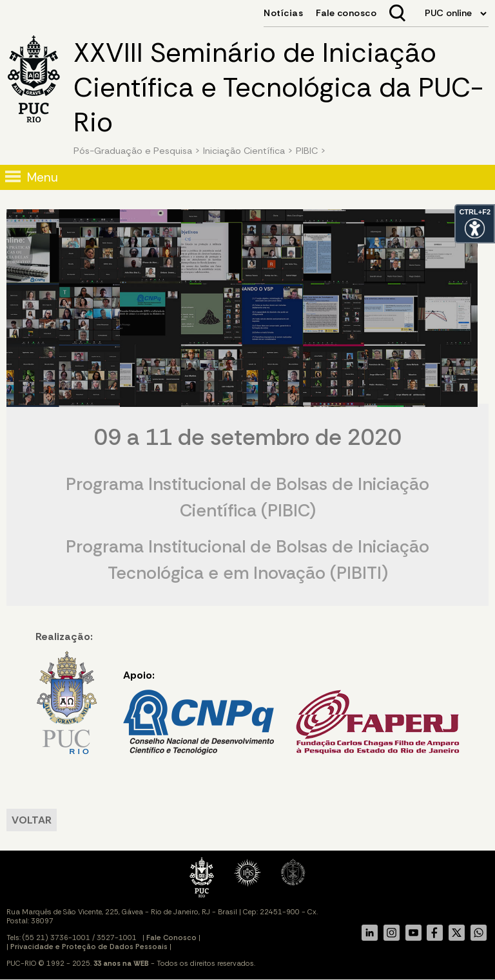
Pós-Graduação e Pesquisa (133, 151)
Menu (43, 177)
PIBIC (307, 151)
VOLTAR (32, 820)
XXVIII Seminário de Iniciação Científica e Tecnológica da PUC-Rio (278, 88)
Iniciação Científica (244, 151)
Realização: (66, 692)
